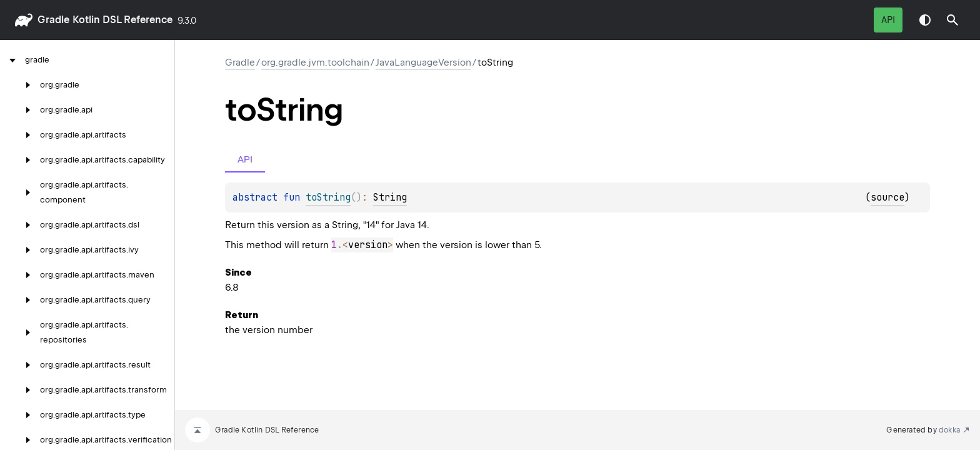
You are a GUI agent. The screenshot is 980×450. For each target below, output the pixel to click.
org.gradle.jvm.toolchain (315, 62)
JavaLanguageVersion (423, 62)
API (888, 20)
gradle (53, 20)
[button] (952, 20)
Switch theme (925, 20)
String (390, 197)
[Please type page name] (952, 20)
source (887, 197)
